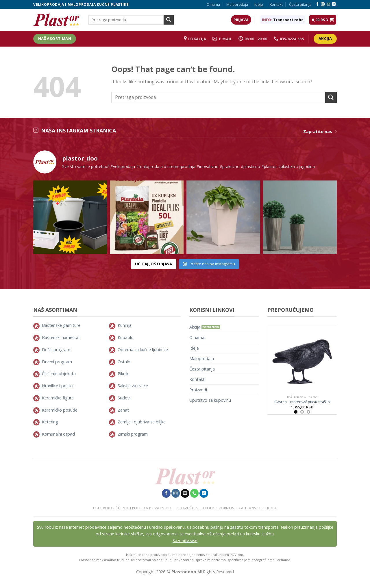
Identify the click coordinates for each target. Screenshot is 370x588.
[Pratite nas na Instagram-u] (323, 4)
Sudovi (124, 398)
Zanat (123, 410)
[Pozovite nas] (195, 493)
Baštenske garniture (61, 325)
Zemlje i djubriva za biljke (142, 422)
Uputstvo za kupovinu (210, 400)
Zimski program (133, 434)
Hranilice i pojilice (58, 386)
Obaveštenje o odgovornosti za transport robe (227, 508)
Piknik (123, 374)
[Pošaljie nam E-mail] (328, 4)
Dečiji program (56, 350)
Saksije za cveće (133, 386)
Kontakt (276, 4)
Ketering (50, 422)
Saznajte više (185, 540)
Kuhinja (125, 325)
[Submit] (169, 20)
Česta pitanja (300, 4)
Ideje (259, 4)
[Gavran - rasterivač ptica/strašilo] (302, 359)
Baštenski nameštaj (61, 337)
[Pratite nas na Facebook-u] (317, 4)
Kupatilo (126, 337)
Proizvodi (198, 390)
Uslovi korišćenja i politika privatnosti (133, 508)
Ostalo (124, 362)
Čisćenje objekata (59, 374)
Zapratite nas (320, 131)
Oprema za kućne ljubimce (143, 350)
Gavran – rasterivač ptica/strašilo (302, 402)
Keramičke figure (58, 398)
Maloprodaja (237, 4)
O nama (213, 4)
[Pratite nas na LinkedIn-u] (334, 4)
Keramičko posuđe (60, 410)
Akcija (195, 327)
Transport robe (288, 20)
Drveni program (57, 362)
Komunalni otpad (58, 434)
